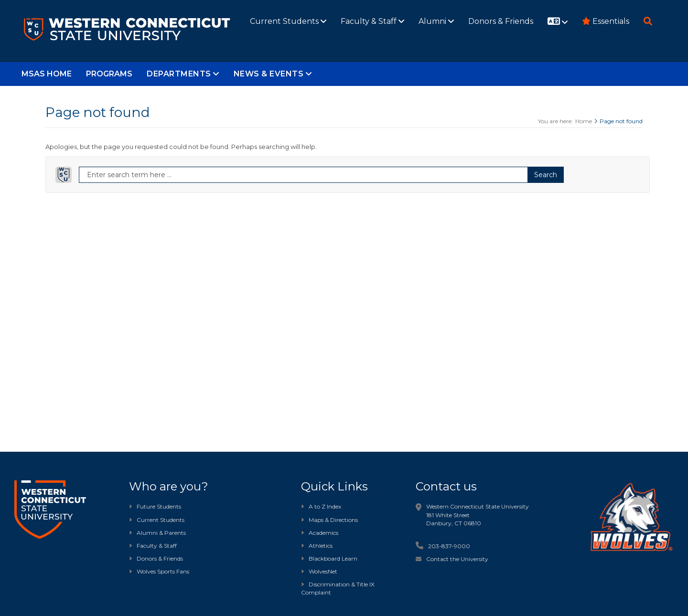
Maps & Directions (329, 520)
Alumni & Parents (161, 533)
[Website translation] (558, 22)
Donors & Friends (501, 21)
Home (584, 121)
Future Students (155, 506)
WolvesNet (319, 571)
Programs (109, 74)
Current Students (288, 21)
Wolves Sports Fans (163, 571)
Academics (320, 533)
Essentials (606, 21)
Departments (183, 74)
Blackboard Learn (329, 558)
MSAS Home (47, 74)
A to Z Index (321, 506)
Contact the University (457, 559)
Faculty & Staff (372, 21)
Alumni (436, 21)
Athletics (317, 546)
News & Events (273, 74)
